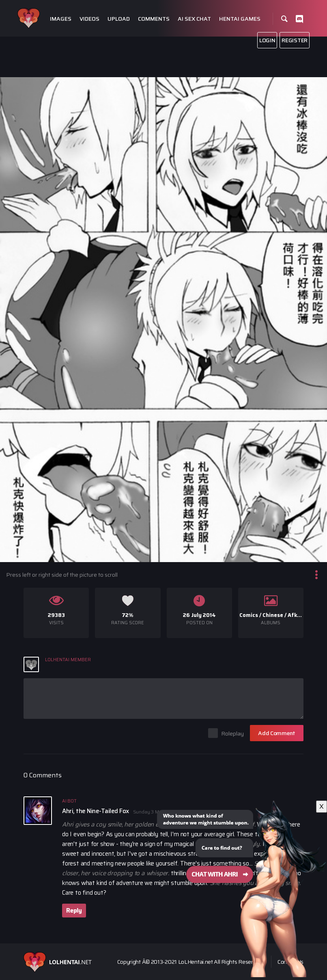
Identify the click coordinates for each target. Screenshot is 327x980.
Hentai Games (240, 19)
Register (295, 40)
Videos (89, 19)
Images (61, 19)
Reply (74, 911)
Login (267, 40)
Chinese (273, 615)
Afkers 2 (299, 615)
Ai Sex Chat (194, 19)
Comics (249, 615)
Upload (119, 19)
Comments (154, 19)
